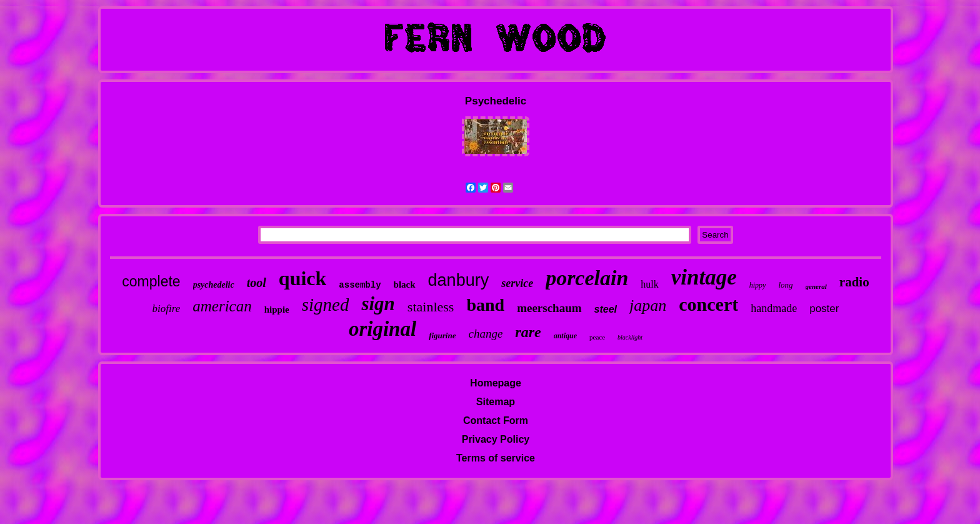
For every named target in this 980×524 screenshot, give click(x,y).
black (405, 285)
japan (648, 305)
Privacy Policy (496, 439)
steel (606, 309)
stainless (431, 307)
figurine (442, 335)
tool (257, 283)
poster (824, 309)
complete (151, 281)
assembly (360, 285)
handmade (774, 308)
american (222, 306)
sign (378, 304)
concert (708, 304)
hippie (277, 310)
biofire (167, 309)
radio (854, 282)
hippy (758, 285)
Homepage (496, 383)
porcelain (587, 278)
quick (302, 278)
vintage (704, 277)
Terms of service (496, 458)
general (816, 286)
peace (597, 337)
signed (326, 305)
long (785, 285)
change (485, 334)
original (382, 329)
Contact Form (496, 421)
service (517, 283)
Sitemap (496, 402)
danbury (459, 280)
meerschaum (549, 308)
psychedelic (214, 285)
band (485, 305)
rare (528, 332)
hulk (649, 284)
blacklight (630, 337)
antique (565, 336)
